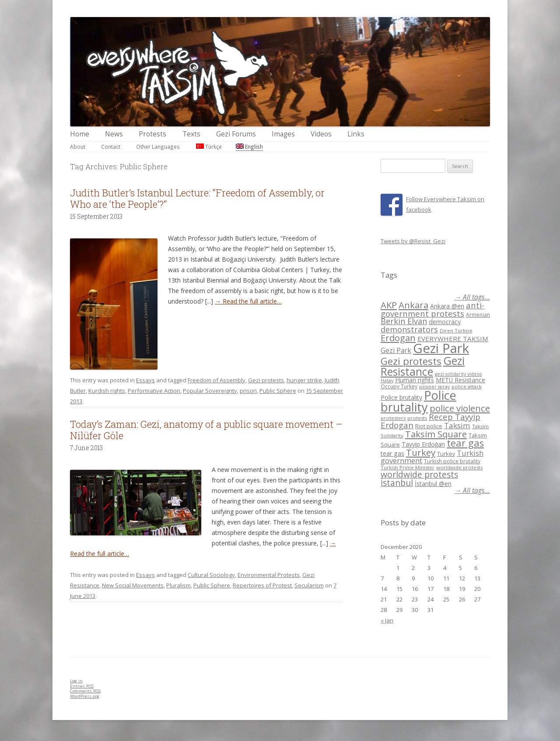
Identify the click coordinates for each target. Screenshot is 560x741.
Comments (85, 691)
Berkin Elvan (404, 321)
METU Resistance (460, 380)
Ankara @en (447, 306)
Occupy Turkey (399, 386)
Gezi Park (396, 350)
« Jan (387, 620)
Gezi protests (266, 380)
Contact (111, 147)
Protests (152, 134)
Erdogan (398, 338)
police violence (460, 408)
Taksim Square (436, 434)
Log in (76, 681)
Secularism (309, 585)
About (78, 147)
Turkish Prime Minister (408, 467)
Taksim (457, 425)
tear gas (465, 443)
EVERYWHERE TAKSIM (453, 339)
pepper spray (434, 387)
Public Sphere (278, 391)
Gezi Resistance (423, 366)
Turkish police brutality (452, 461)
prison (248, 391)
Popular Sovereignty (210, 391)
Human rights (415, 380)
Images (283, 134)
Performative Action (154, 391)
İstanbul (397, 483)
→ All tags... (472, 297)
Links (356, 134)
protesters (393, 418)
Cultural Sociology (211, 575)
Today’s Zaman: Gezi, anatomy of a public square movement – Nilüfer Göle (206, 430)
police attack (467, 386)
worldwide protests (459, 467)
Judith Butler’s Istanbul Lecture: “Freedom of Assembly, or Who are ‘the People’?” (197, 198)
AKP (389, 305)
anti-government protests (432, 309)
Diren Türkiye (456, 330)
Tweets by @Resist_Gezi (413, 241)
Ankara (413, 305)
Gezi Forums (236, 134)
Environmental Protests (269, 575)
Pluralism (178, 585)
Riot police (429, 426)
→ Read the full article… (248, 301)
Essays (145, 380)
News (114, 134)
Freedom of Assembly (217, 380)
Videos (321, 134)
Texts (191, 134)
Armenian (478, 315)
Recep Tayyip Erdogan (430, 421)
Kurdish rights (107, 391)
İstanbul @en (433, 484)
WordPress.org (85, 696)
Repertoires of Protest (262, 585)
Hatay (387, 381)
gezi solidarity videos (458, 374)
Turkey (421, 452)
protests (417, 418)
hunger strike (304, 380)
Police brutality (401, 397)
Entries (82, 686)
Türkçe (209, 147)
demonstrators (409, 329)
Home (80, 134)
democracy (445, 322)
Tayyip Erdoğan (423, 444)
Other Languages (158, 147)
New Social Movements (133, 585)
